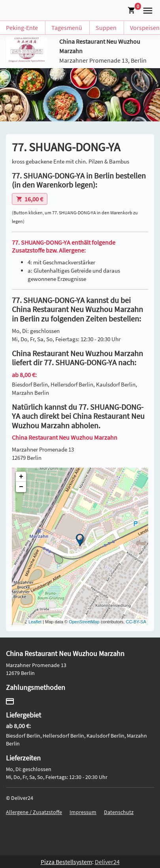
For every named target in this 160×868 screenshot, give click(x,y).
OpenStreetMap (84, 622)
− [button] (21, 487)
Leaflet (35, 622)
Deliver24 (107, 862)
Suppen (106, 28)
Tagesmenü (67, 28)
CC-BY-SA (136, 622)
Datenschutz (119, 812)
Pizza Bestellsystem (66, 862)
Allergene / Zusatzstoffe (34, 812)
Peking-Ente (22, 28)
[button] (146, 9)
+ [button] (21, 477)
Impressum (83, 812)
